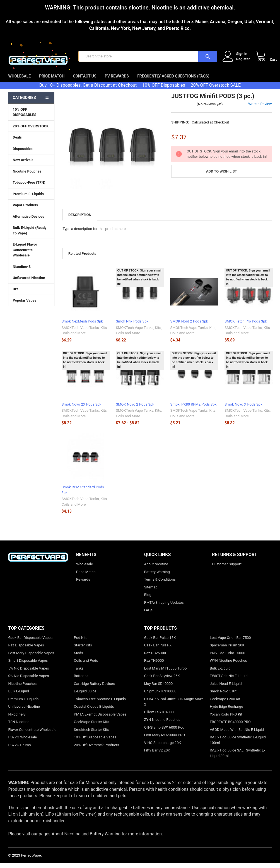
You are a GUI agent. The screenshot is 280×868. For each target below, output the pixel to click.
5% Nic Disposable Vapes (28, 673)
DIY (31, 294)
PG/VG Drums (19, 750)
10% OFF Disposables (164, 90)
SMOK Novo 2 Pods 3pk (135, 409)
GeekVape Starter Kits (92, 727)
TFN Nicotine (19, 727)
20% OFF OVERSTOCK (31, 131)
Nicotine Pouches (27, 176)
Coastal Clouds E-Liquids (94, 711)
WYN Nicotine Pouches (228, 665)
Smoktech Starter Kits (91, 735)
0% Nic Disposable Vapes (28, 681)
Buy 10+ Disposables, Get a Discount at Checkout (88, 90)
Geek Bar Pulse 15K (160, 643)
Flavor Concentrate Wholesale (32, 735)
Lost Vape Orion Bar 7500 (230, 643)
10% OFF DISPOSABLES (24, 117)
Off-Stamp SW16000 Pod (164, 732)
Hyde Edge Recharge (226, 711)
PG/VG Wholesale (22, 742)
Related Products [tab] (82, 259)
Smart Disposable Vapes (28, 665)
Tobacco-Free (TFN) (31, 187)
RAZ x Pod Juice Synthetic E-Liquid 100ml (238, 745)
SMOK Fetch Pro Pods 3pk (246, 327)
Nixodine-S (22, 272)
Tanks (79, 673)
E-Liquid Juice (85, 696)
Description (80, 220)
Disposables (31, 154)
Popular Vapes (31, 305)
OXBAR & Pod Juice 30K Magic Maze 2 (174, 707)
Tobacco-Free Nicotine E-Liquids (100, 704)
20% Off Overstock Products (96, 750)
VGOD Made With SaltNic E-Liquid (237, 735)
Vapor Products (31, 210)
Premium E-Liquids (31, 199)
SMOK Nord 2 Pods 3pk (189, 327)
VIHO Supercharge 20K (163, 748)
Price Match (52, 81)
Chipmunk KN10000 (160, 696)
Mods (79, 658)
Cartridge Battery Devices (94, 689)
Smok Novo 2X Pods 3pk (81, 409)
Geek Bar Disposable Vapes (30, 643)
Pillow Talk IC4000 (159, 717)
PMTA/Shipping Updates (164, 608)
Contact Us (85, 81)
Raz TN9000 (154, 665)
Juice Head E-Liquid (226, 689)
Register (238, 61)
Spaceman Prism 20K (227, 650)
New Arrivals (23, 165)
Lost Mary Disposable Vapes (31, 658)
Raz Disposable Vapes (26, 650)
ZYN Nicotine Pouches (162, 725)
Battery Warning (157, 577)
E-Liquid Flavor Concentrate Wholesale (31, 255)
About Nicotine (156, 569)
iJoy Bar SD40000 (159, 689)
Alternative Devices (31, 221)
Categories (24, 103)
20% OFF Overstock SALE (216, 90)
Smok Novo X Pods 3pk (243, 409)
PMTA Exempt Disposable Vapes (100, 719)
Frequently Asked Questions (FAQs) (173, 81)
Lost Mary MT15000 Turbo (166, 673)
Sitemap (151, 592)
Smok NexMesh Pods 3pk (82, 327)
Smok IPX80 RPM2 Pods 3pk (193, 409)
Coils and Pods (86, 665)
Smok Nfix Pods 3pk (132, 327)
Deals (17, 142)
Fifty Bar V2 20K (157, 755)
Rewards (83, 584)
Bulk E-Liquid (18, 696)
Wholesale (19, 81)
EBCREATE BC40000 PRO (230, 727)
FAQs (148, 615)
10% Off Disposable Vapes (95, 742)
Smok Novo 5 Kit (223, 696)
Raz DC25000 (155, 658)
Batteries (81, 681)
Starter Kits (83, 650)
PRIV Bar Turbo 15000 (227, 658)
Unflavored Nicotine (29, 283)
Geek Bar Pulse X (158, 650)
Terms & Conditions (160, 584)
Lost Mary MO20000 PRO (165, 740)
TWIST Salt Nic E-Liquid (229, 681)
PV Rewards (117, 81)
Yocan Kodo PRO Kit (226, 719)
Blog (148, 600)
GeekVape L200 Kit (225, 704)
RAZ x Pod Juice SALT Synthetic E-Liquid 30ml (237, 758)
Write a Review (260, 109)
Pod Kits (81, 643)
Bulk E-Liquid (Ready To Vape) (29, 235)
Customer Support (227, 569)
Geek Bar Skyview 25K (162, 681)
